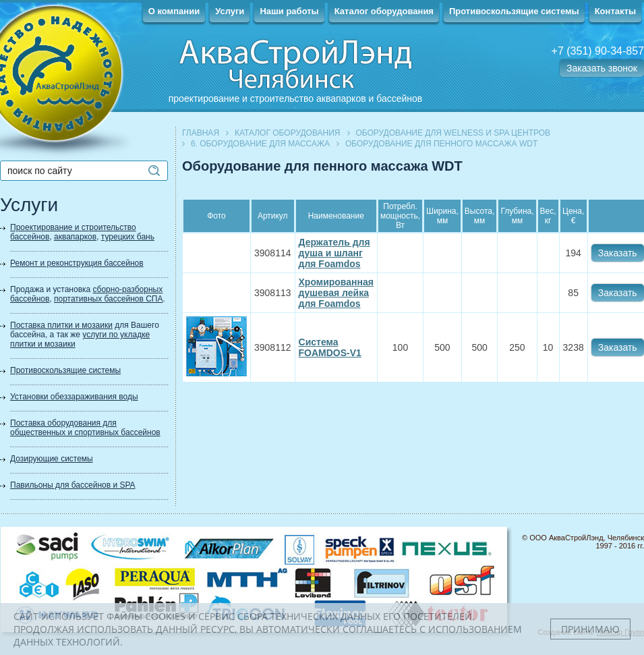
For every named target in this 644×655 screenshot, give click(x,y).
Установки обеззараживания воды (74, 397)
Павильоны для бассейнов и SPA (73, 485)
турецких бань (128, 237)
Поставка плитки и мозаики (61, 325)
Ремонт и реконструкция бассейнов (77, 263)
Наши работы (289, 11)
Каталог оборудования (384, 11)
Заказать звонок (602, 68)
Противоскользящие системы (514, 11)
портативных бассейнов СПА (108, 299)
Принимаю (590, 629)
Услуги (230, 11)
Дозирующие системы (52, 459)
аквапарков (75, 237)
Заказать (618, 253)
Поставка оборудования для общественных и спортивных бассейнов (85, 428)
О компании (174, 11)
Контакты (615, 11)
